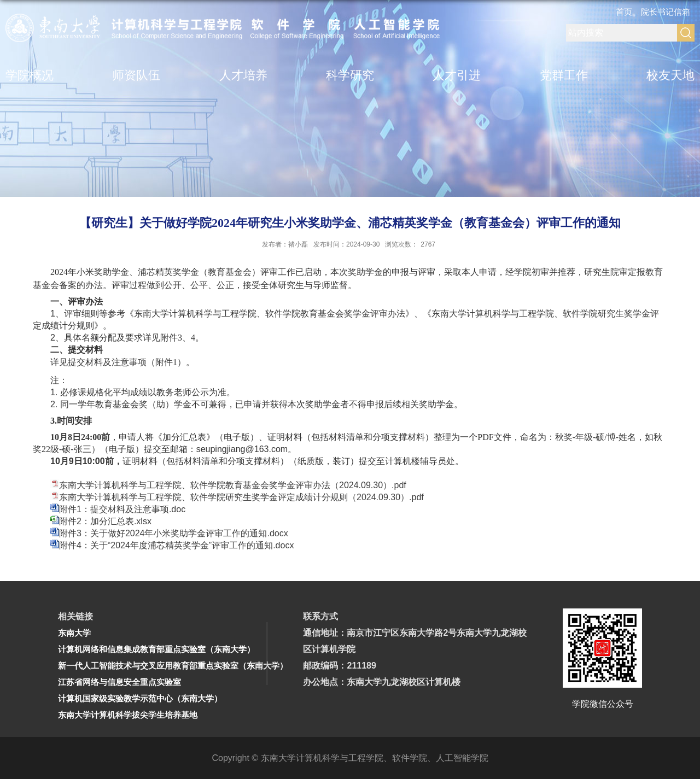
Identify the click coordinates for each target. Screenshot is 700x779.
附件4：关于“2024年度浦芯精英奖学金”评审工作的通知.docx (176, 545)
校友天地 (670, 75)
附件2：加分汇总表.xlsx (105, 521)
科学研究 (350, 75)
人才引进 (457, 75)
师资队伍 (136, 75)
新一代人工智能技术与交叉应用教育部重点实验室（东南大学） (173, 666)
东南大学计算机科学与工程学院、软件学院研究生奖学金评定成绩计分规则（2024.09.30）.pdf (241, 497)
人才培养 (243, 75)
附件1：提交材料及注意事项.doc (122, 509)
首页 (624, 12)
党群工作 (564, 75)
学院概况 (30, 75)
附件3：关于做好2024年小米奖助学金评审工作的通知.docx (174, 533)
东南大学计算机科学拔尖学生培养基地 (128, 715)
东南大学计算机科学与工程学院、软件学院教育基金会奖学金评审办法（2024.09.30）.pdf (233, 485)
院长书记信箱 (666, 12)
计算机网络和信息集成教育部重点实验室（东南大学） (156, 649)
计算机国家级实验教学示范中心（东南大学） (140, 698)
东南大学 (74, 633)
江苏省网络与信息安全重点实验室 (119, 682)
